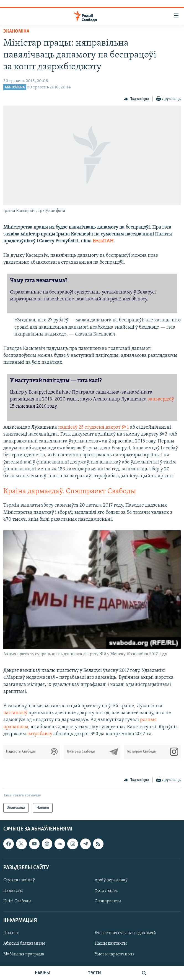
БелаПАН (103, 241)
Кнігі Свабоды (17, 901)
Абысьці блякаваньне (24, 944)
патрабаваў (40, 734)
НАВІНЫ (42, 973)
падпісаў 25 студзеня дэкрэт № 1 (94, 427)
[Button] (136, 99)
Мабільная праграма (24, 954)
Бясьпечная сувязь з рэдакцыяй (125, 933)
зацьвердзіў (161, 399)
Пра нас (11, 933)
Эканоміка (16, 31)
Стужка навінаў (19, 880)
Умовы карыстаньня (115, 954)
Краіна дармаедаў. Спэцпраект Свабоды (70, 492)
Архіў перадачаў (111, 880)
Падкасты (13, 891)
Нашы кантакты (111, 944)
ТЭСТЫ (95, 973)
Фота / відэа (106, 891)
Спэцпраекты (108, 901)
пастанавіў (15, 713)
